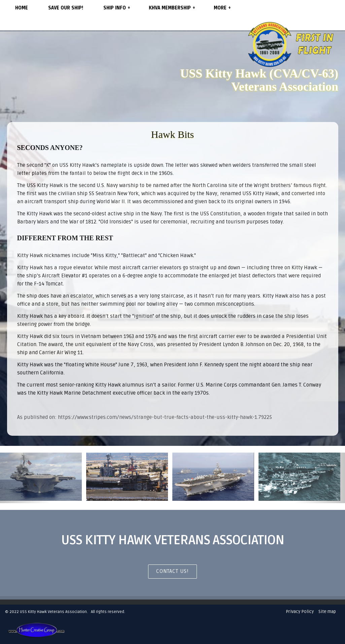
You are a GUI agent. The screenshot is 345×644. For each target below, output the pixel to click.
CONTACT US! (172, 571)
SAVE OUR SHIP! (66, 8)
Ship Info (117, 8)
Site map (327, 612)
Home (22, 8)
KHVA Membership (172, 8)
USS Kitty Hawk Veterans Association (53, 612)
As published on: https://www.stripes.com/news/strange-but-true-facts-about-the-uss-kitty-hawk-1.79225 (145, 417)
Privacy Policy (300, 612)
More (222, 8)
